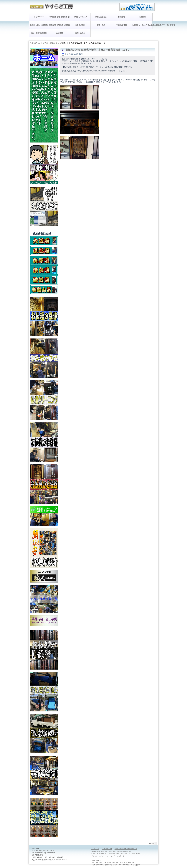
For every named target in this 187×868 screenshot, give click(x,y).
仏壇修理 (122, 17)
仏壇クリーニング (80, 17)
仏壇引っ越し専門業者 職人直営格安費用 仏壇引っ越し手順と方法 (111, 854)
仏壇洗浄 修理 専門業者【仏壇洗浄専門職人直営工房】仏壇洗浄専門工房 (60, 17)
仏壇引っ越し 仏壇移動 (39, 25)
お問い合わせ (80, 33)
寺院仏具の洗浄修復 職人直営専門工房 (126, 849)
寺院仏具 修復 (121, 25)
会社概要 (59, 33)
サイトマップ (111, 856)
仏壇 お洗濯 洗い (101, 17)
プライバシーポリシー (98, 856)
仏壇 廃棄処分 (80, 25)
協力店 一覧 (121, 856)
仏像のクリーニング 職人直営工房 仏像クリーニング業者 (142, 25)
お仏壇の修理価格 (107, 849)
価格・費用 (101, 25)
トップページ (39, 17)
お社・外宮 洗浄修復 (39, 33)
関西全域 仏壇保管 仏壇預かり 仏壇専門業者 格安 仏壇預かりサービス (59, 25)
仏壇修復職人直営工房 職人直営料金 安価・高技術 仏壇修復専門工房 (111, 851)
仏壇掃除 (142, 17)
